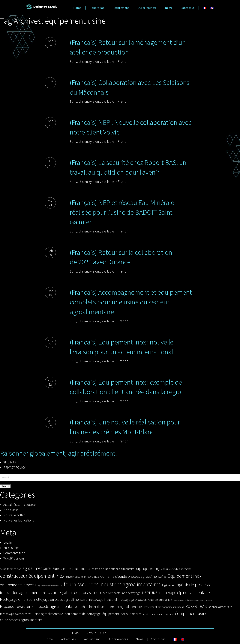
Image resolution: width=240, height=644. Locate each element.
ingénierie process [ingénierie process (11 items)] (193, 585)
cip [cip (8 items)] (139, 568)
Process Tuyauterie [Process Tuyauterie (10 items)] (17, 606)
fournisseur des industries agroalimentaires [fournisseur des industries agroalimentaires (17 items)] (112, 584)
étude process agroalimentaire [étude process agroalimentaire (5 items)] (21, 620)
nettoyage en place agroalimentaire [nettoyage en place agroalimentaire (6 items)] (61, 599)
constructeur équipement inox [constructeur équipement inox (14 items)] (32, 576)
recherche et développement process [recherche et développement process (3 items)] (164, 607)
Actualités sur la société (19, 505)
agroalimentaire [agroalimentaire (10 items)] (37, 568)
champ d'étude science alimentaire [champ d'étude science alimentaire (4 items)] (113, 569)
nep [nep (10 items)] (97, 592)
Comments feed (14, 553)
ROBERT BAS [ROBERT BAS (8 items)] (196, 606)
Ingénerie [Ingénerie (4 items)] (168, 585)
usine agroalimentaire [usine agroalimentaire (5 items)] (48, 614)
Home (77, 8)
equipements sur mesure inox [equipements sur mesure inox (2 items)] (50, 586)
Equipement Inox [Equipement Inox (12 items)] (184, 576)
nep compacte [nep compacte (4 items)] (112, 593)
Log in (7, 542)
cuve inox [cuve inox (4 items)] (93, 577)
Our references (147, 8)
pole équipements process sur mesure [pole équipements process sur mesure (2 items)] (189, 600)
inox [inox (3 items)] (50, 593)
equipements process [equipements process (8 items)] (18, 585)
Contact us (187, 8)
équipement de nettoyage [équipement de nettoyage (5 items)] (83, 614)
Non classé (11, 510)
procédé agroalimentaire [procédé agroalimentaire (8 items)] (56, 606)
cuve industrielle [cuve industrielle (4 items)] (76, 577)
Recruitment (121, 8)
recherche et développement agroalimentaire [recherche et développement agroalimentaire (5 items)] (110, 607)
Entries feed (12, 548)
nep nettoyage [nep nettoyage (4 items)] (131, 593)
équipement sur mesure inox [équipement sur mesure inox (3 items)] (158, 614)
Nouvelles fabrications (19, 520)
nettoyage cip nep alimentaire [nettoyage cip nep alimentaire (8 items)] (184, 592)
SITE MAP (10, 462)
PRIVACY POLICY (14, 468)
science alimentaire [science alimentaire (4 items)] (220, 607)
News (168, 8)
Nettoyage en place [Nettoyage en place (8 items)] (16, 599)
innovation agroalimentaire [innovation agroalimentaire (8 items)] (23, 592)
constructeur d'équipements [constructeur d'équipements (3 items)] (176, 569)
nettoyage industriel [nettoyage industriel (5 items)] (103, 600)
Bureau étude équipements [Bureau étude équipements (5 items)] (71, 569)
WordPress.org (14, 558)
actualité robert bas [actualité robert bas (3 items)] (10, 569)
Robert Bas (97, 8)
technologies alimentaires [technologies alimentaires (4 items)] (16, 614)
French (123, 61)
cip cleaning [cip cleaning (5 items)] (151, 569)
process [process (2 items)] (209, 600)
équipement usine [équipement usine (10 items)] (191, 613)
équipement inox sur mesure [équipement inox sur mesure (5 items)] (122, 614)
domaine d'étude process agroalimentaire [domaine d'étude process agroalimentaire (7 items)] (133, 576)
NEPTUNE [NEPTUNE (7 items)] (150, 593)
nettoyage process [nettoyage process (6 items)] (133, 599)
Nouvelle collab (14, 515)
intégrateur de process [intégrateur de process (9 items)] (73, 592)
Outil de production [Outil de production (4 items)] (160, 600)
